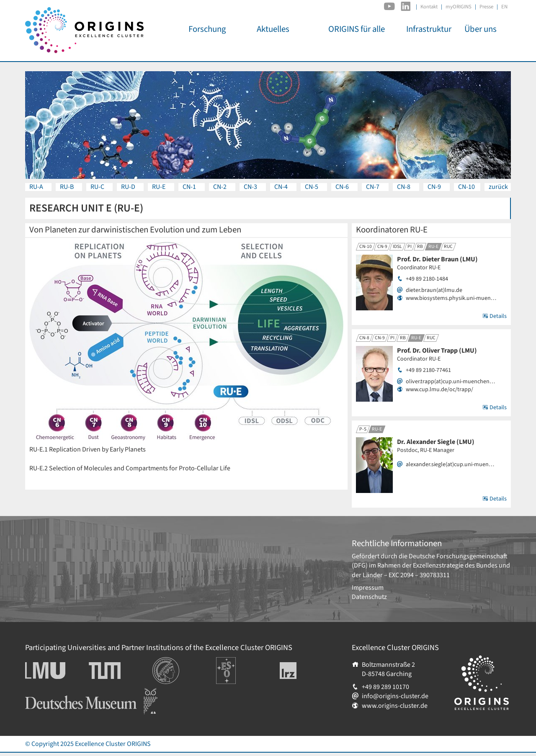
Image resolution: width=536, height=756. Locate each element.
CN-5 (312, 187)
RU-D (128, 187)
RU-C (97, 187)
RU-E (159, 187)
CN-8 (404, 187)
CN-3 (250, 187)
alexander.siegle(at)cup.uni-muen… (450, 465)
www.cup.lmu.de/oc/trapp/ (439, 390)
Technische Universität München (121, 671)
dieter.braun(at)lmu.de (434, 290)
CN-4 (281, 187)
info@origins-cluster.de (395, 696)
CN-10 (466, 187)
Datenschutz (369, 597)
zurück (498, 187)
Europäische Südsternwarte (237, 666)
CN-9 (434, 187)
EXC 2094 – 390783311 (419, 575)
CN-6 (342, 187)
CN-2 (220, 187)
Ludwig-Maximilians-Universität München (54, 671)
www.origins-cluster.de (395, 706)
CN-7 (373, 187)
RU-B (67, 187)
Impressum (368, 588)
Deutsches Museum (53, 693)
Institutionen (171, 662)
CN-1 (189, 187)
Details (495, 316)
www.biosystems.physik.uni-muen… (451, 298)
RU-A (36, 187)
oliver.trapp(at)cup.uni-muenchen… (450, 382)
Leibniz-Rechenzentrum (302, 671)
